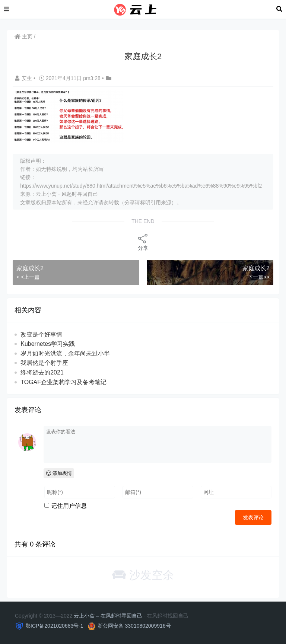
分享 (143, 242)
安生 (24, 78)
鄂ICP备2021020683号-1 (54, 626)
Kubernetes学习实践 (48, 344)
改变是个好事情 (41, 334)
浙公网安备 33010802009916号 (134, 626)
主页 (23, 36)
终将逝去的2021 (42, 372)
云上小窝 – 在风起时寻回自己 (108, 616)
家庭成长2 (30, 268)
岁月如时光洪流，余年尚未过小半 (65, 353)
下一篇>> (258, 277)
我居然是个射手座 (44, 363)
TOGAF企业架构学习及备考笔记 (63, 382)
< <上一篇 (28, 277)
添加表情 (59, 473)
